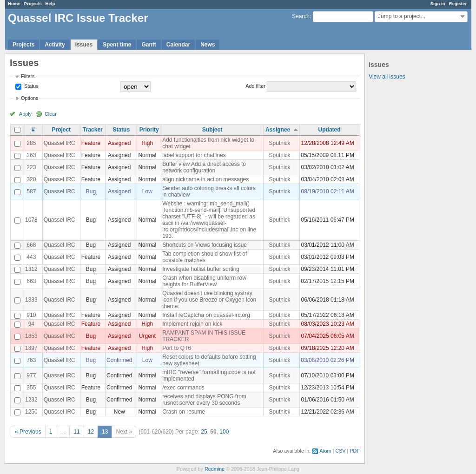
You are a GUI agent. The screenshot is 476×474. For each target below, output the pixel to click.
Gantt (149, 45)
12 (91, 432)
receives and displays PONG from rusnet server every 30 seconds (204, 400)
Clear (51, 114)
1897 (31, 348)
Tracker (93, 130)
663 (31, 281)
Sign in (438, 3)
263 (31, 155)
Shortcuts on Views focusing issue (205, 245)
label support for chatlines (194, 155)
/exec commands (183, 388)
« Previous (28, 432)
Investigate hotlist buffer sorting (201, 269)
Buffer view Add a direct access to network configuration (204, 167)
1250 (31, 412)
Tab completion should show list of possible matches (205, 257)
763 (31, 360)
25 (204, 432)
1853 (31, 336)
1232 (31, 400)
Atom (325, 451)
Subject (212, 130)
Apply (25, 114)
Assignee (278, 130)
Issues (84, 45)
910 (31, 315)
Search (301, 16)
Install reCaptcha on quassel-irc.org (206, 315)
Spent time (117, 45)
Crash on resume (184, 412)
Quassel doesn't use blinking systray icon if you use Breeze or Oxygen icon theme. (209, 300)
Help (50, 3)
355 (31, 388)
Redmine (215, 469)
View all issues (387, 77)
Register (458, 3)
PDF (355, 451)
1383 (31, 300)
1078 (31, 220)
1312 (31, 269)
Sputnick (280, 143)
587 (31, 191)
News (208, 45)
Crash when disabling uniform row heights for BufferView (204, 281)
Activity (55, 45)
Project (61, 130)
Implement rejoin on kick (192, 324)
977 (31, 375)
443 (31, 257)
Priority (149, 130)
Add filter (255, 86)
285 (31, 143)
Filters (28, 76)
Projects (33, 3)
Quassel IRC (59, 143)
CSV (340, 451)
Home (14, 3)
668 (31, 245)
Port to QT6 (177, 348)
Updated (330, 130)
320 (31, 179)
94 (31, 324)
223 (31, 167)
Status (31, 86)
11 (76, 432)
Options (30, 98)
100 (224, 432)
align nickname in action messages (205, 179)
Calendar (178, 45)
